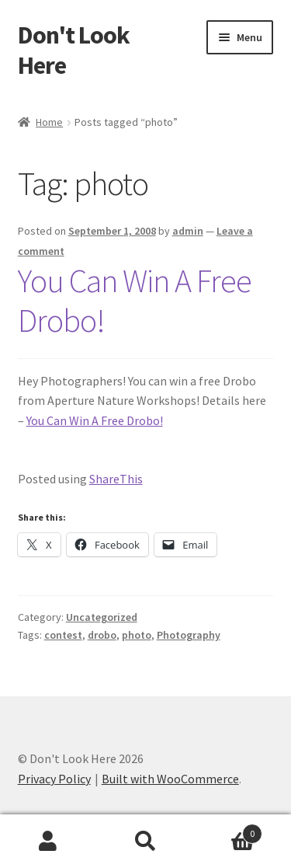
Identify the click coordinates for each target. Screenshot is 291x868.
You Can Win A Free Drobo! (135, 300)
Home (49, 122)
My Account (48, 842)
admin (188, 231)
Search (145, 842)
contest (63, 635)
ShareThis (116, 479)
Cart (228, 830)
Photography (189, 635)
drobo (102, 635)
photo (137, 635)
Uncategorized (102, 617)
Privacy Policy (54, 779)
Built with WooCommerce (170, 779)
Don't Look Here (74, 50)
